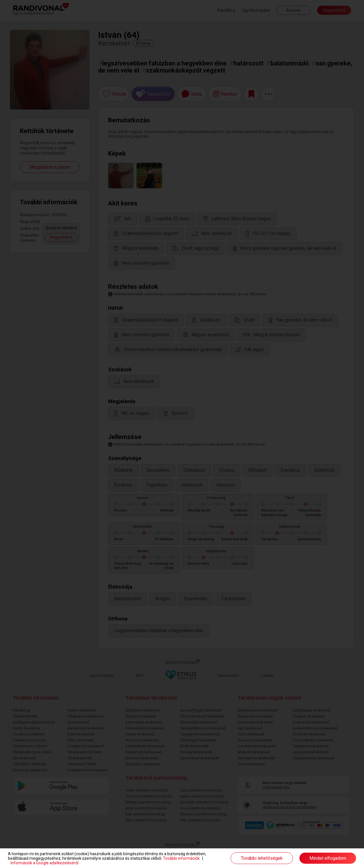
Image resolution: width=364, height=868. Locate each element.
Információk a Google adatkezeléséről (45, 863)
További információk (181, 858)
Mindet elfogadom (328, 858)
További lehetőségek (262, 858)
